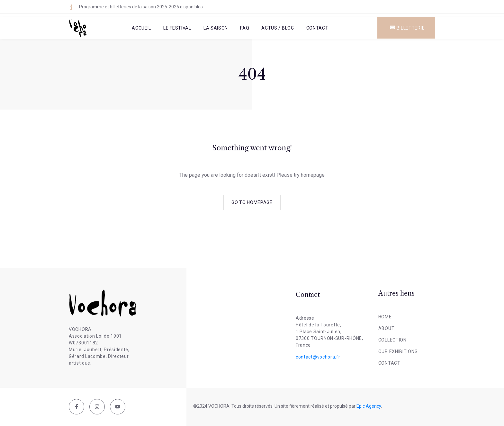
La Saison (216, 28)
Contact (317, 28)
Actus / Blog (278, 28)
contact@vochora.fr (318, 357)
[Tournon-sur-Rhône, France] (242, 326)
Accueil (141, 28)
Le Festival (177, 28)
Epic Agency (369, 406)
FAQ (245, 28)
